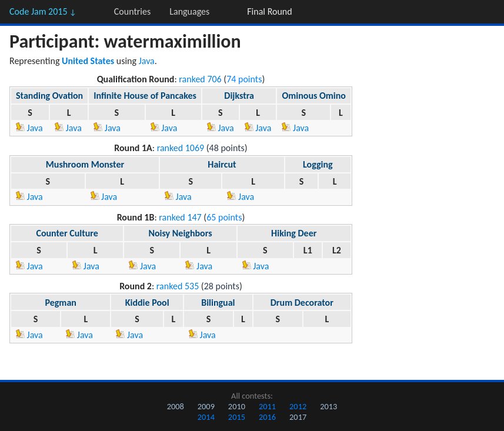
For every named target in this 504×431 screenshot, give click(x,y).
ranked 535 (178, 286)
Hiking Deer (294, 233)
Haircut (222, 164)
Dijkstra (239, 96)
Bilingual (218, 303)
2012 (298, 406)
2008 (176, 406)
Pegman (60, 303)
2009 (206, 406)
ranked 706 (200, 79)
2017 (298, 417)
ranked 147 (180, 217)
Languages (189, 11)
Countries (132, 11)
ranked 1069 (181, 148)
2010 (237, 406)
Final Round (269, 11)
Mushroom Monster (85, 164)
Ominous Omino (314, 96)
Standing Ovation (49, 96)
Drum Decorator (302, 303)
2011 (267, 406)
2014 (206, 417)
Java (147, 61)
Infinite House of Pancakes (145, 96)
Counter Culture (67, 233)
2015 (237, 417)
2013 (328, 406)
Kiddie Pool (147, 303)
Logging (318, 164)
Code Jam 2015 (43, 11)
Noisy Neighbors (180, 233)
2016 (267, 417)
